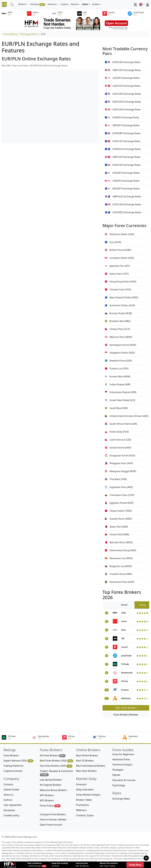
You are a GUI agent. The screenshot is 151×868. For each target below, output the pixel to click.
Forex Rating (10, 34)
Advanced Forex (121, 759)
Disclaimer (9, 810)
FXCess (125, 681)
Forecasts (81, 784)
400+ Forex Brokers (126, 708)
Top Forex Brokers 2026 (56, 766)
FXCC (124, 630)
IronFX (124, 647)
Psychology (119, 785)
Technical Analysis (122, 765)
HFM (123, 613)
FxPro (124, 621)
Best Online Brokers (87, 755)
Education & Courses (124, 780)
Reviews (38, 4)
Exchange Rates (29, 34)
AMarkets (126, 698)
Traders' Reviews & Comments (56, 773)
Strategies (118, 770)
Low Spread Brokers (51, 780)
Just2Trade (126, 656)
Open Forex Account (51, 825)
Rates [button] (85, 4)
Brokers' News (84, 800)
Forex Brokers (11, 755)
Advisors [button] (52, 4)
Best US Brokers (85, 761)
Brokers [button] (22, 4)
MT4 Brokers (47, 800)
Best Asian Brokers (86, 771)
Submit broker (12, 790)
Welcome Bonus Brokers (53, 790)
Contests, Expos (85, 815)
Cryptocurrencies (13, 771)
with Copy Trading (109, 865)
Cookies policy (11, 815)
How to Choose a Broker (53, 820)
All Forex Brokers (53, 756)
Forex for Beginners (123, 754)
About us (8, 795)
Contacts (8, 784)
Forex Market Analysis (88, 795)
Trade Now (135, 865)
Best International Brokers (91, 766)
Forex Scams (50, 806)
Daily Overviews (85, 790)
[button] (142, 4)
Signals (116, 775)
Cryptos (64, 4)
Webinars (81, 810)
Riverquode (127, 673)
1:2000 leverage (35, 865)
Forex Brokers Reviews (126, 715)
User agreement (13, 805)
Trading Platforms (13, 766)
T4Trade (125, 664)
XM (123, 638)
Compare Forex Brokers (53, 814)
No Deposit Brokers (51, 785)
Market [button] (75, 4)
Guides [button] (96, 4)
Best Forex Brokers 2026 (56, 761)
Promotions (83, 805)
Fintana (125, 690)
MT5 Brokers (47, 795)
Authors (8, 800)
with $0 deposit (82, 865)
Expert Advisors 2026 (18, 761)
